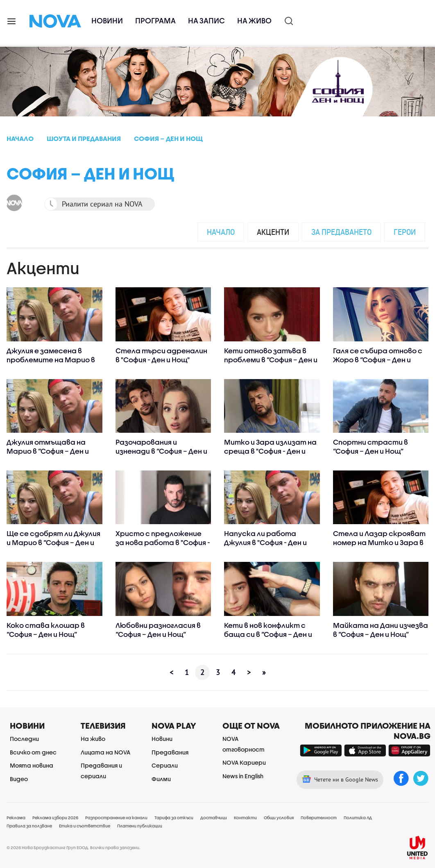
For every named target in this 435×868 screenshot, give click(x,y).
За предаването (341, 232)
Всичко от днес (33, 752)
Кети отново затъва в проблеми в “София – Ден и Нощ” (271, 360)
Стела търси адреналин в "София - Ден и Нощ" (161, 355)
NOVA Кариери (244, 762)
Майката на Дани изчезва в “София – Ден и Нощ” (381, 630)
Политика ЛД (358, 818)
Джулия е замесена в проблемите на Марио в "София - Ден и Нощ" (51, 360)
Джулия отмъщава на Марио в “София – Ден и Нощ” (48, 451)
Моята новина (32, 765)
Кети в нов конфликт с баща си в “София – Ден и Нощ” (268, 634)
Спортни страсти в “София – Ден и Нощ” (370, 446)
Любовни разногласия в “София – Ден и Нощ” (158, 630)
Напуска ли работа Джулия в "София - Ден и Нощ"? (265, 542)
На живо (254, 21)
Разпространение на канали (116, 818)
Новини (107, 21)
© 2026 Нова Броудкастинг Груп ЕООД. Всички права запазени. (74, 848)
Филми (161, 779)
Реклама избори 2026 (55, 818)
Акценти (273, 232)
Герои (405, 232)
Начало (221, 232)
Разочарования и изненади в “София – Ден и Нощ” (161, 451)
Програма (155, 21)
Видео (19, 779)
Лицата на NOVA (105, 752)
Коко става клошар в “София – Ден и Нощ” (46, 630)
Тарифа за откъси (174, 818)
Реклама (16, 818)
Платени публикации (140, 826)
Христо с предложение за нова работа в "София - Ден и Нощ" (163, 542)
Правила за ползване (29, 826)
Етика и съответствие (85, 826)
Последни (24, 739)
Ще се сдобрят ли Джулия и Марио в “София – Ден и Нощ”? (53, 542)
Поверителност (319, 818)
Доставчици (214, 818)
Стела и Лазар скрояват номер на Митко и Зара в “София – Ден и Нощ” (379, 542)
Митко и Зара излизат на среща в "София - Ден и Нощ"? (270, 451)
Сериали (165, 765)
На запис (206, 21)
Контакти (245, 818)
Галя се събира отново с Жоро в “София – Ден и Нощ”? (378, 360)
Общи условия (279, 818)
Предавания (170, 752)
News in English (243, 776)
